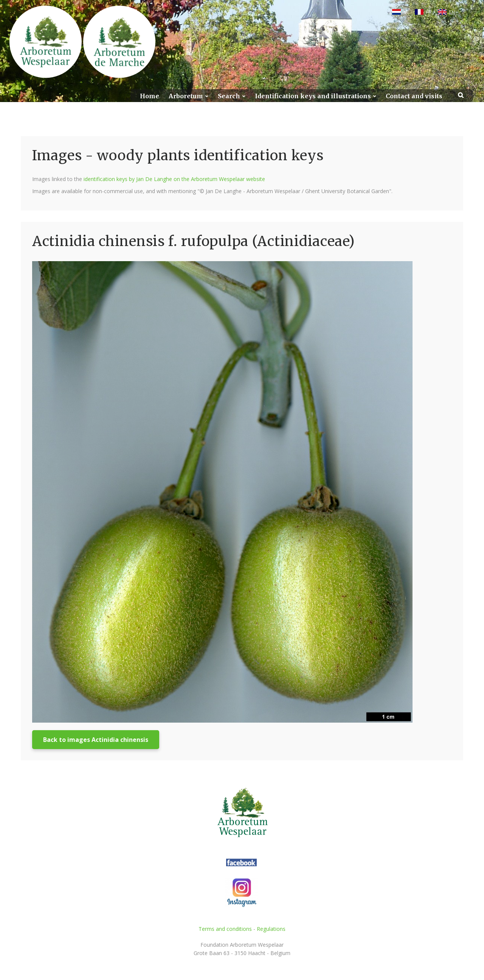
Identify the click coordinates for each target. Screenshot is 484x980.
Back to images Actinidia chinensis (96, 740)
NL (406, 12)
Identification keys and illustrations (313, 96)
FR (429, 12)
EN (452, 12)
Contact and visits (414, 96)
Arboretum (186, 96)
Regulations (271, 929)
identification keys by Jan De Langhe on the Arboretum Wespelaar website (174, 179)
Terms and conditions (225, 929)
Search (229, 96)
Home (150, 96)
